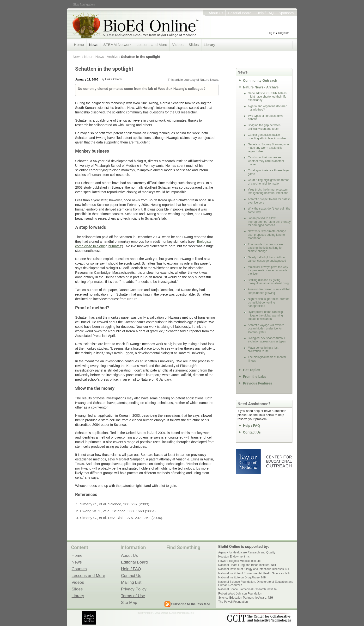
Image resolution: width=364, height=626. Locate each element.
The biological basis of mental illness (267, 359)
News (94, 45)
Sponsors (286, 13)
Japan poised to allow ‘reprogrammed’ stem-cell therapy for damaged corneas (269, 222)
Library (209, 45)
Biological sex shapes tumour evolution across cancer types (267, 340)
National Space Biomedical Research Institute (247, 589)
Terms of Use (133, 596)
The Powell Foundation (233, 602)
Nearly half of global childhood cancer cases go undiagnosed (267, 259)
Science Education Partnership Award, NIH (246, 598)
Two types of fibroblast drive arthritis (266, 118)
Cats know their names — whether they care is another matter (266, 161)
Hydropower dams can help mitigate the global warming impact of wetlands (265, 315)
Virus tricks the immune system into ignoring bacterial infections (268, 191)
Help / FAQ (265, 13)
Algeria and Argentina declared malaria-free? (267, 108)
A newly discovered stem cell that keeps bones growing (269, 291)
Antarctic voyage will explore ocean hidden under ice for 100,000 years (266, 329)
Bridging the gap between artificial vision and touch (264, 127)
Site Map (129, 602)
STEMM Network (117, 45)
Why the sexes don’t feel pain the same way (269, 210)
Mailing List (131, 582)
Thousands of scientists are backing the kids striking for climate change (265, 248)
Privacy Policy (134, 589)
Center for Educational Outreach (279, 461)
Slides (194, 45)
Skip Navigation (84, 4)
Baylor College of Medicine (249, 461)
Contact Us (252, 432)
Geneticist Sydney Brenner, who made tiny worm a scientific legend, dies (268, 148)
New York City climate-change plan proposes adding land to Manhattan (267, 235)
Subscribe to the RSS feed (191, 604)
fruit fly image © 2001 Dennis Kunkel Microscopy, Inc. (166, 613)
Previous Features (258, 383)
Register (283, 33)
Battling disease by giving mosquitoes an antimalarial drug (268, 282)
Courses (79, 569)
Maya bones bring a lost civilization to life (263, 349)
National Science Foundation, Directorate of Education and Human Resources (256, 583)
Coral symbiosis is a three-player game (269, 172)
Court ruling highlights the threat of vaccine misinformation (268, 182)
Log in (271, 33)
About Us (216, 13)
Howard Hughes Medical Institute (239, 561)
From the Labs (255, 377)
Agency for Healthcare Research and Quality (247, 552)
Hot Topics (252, 370)
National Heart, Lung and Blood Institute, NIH (247, 565)
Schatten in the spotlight (141, 57)
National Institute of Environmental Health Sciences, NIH (254, 573)
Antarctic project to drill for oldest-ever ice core (269, 201)
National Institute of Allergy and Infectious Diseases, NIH (254, 569)
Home (79, 45)
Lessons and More (152, 45)
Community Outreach (260, 81)
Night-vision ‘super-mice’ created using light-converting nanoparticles (269, 302)
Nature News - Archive (101, 57)
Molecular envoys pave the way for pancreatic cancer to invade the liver (268, 270)
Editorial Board (240, 13)
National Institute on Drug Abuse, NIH (242, 577)
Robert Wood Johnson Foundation (240, 594)
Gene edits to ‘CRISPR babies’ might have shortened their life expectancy (267, 97)
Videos (178, 45)
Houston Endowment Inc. (234, 557)
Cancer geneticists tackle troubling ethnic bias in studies (267, 136)
